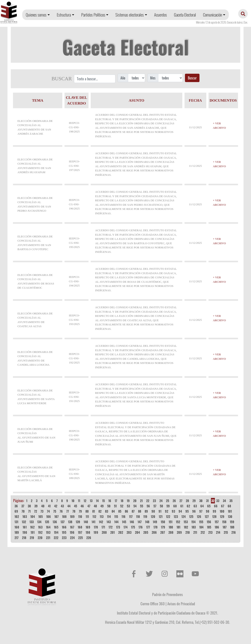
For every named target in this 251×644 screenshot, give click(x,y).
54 (135, 506)
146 (132, 522)
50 (109, 506)
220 (40, 538)
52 (122, 506)
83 (107, 511)
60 (175, 506)
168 (80, 527)
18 (122, 501)
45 (76, 506)
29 (194, 501)
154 (193, 522)
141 (93, 522)
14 (97, 501)
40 (43, 506)
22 (148, 501)
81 (94, 511)
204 (137, 532)
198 (88, 532)
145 (124, 522)
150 (163, 522)
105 (41, 516)
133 (32, 522)
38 (29, 506)
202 (121, 532)
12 (85, 501)
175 (133, 527)
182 (186, 527)
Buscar (192, 78)
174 (125, 527)
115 (116, 516)
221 (48, 538)
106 (49, 516)
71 (29, 511)
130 (230, 516)
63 (195, 506)
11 (79, 501)
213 (210, 532)
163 (40, 527)
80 (87, 511)
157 (217, 522)
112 (94, 516)
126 (199, 516)
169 (88, 527)
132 (24, 522)
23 (154, 501)
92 (167, 511)
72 (36, 511)
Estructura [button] (64, 15)
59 (168, 506)
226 (89, 538)
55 (142, 506)
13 (91, 501)
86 (126, 511)
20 (135, 501)
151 (171, 522)
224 (72, 538)
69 (16, 511)
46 (82, 506)
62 (188, 506)
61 (182, 506)
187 (225, 527)
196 (72, 532)
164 (48, 527)
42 (56, 506)
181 (178, 527)
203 (129, 532)
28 (187, 501)
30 (201, 501)
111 (87, 516)
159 (232, 522)
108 (64, 516)
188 (232, 527)
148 (147, 522)
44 (69, 506)
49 (102, 506)
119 (145, 516)
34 (224, 501)
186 (217, 527)
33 (218, 501)
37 (23, 506)
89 (146, 511)
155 (201, 522)
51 (115, 506)
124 (184, 516)
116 (124, 516)
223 (64, 538)
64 (202, 506)
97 (201, 511)
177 (148, 527)
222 (56, 538)
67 (223, 506)
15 (103, 501)
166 (64, 527)
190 (25, 532)
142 (101, 522)
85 (120, 511)
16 (110, 501)
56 (148, 506)
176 (141, 527)
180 (171, 527)
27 (181, 501)
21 (141, 501)
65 (209, 506)
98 (208, 511)
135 (47, 522)
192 (40, 532)
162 (32, 527)
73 (42, 511)
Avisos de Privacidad (181, 604)
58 (161, 506)
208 (171, 532)
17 (116, 501)
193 (48, 532)
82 (100, 511)
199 (96, 532)
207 (163, 532)
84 (113, 511)
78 (74, 511)
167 (72, 527)
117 (131, 516)
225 (80, 538)
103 (25, 516)
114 (109, 516)
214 (218, 532)
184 (201, 527)
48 (95, 506)
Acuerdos (161, 15)
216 (234, 532)
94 (180, 511)
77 (68, 511)
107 (56, 516)
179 (163, 527)
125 (191, 516)
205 (146, 532)
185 (209, 527)
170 (96, 527)
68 (229, 506)
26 (174, 501)
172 (111, 527)
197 (80, 532)
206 (154, 532)
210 (188, 532)
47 (89, 506)
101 (230, 511)
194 (56, 532)
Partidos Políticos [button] (93, 15)
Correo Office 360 (153, 604)
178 (155, 527)
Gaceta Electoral (185, 15)
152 (178, 522)
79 (80, 511)
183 (194, 527)
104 (33, 516)
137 (63, 522)
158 (224, 522)
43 (62, 506)
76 (61, 511)
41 (49, 506)
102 (17, 516)
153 (186, 522)
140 (86, 522)
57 (155, 506)
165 (56, 527)
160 (17, 527)
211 (195, 532)
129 (222, 516)
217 (17, 538)
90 (153, 511)
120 (153, 516)
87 (133, 511)
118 (138, 516)
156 (209, 522)
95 (187, 511)
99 (214, 511)
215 (226, 532)
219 (32, 538)
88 (140, 511)
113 (102, 516)
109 (72, 516)
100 (222, 511)
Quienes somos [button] (36, 15)
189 (17, 532)
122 (168, 516)
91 (160, 511)
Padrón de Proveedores (167, 594)
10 (73, 501)
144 (116, 522)
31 (207, 501)
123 (176, 516)
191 (33, 532)
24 (161, 501)
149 (155, 522)
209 (179, 532)
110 (80, 516)
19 (128, 501)
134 (39, 522)
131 (16, 522)
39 (36, 506)
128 (214, 516)
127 (207, 516)
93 (173, 511)
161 (25, 527)
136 (55, 522)
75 (55, 511)
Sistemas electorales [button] (130, 15)
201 (113, 532)
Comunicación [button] (212, 15)
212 (203, 532)
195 (64, 532)
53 (128, 506)
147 (140, 522)
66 (216, 506)
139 (78, 522)
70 (23, 511)
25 (168, 501)
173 (118, 527)
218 (24, 538)
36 (16, 506)
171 (103, 527)
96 (194, 511)
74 (48, 511)
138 (70, 522)
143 (109, 522)
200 (104, 532)
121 (161, 516)
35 (231, 501)
